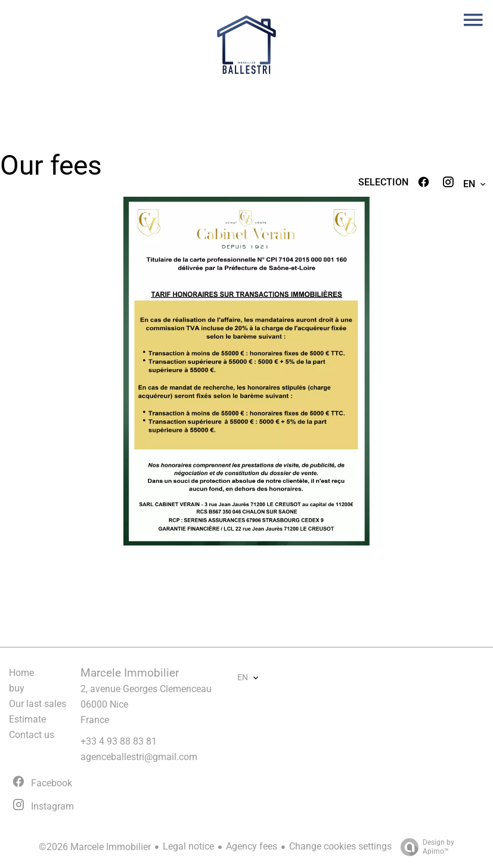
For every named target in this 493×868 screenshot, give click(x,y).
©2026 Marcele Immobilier (95, 847)
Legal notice (188, 846)
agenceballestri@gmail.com (139, 757)
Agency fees (252, 846)
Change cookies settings (340, 846)
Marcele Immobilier (130, 673)
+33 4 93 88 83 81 (119, 741)
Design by (424, 847)
